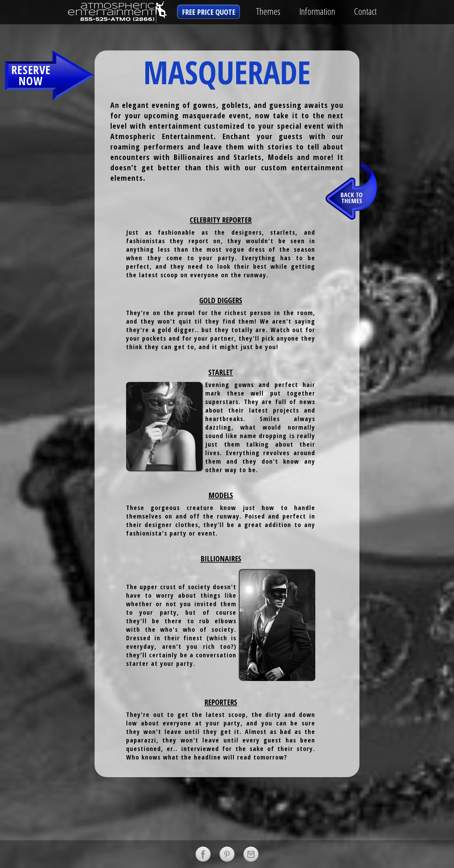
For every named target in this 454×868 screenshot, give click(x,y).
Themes (268, 11)
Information (317, 11)
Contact (365, 11)
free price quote (209, 12)
